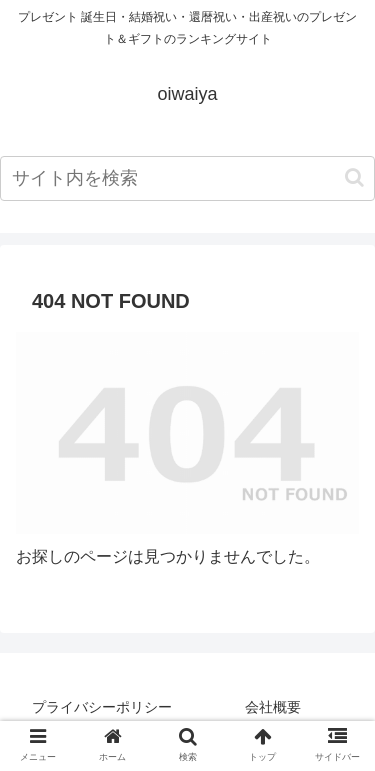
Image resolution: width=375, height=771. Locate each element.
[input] (187, 178)
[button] (354, 177)
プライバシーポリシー (102, 707)
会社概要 (273, 707)
